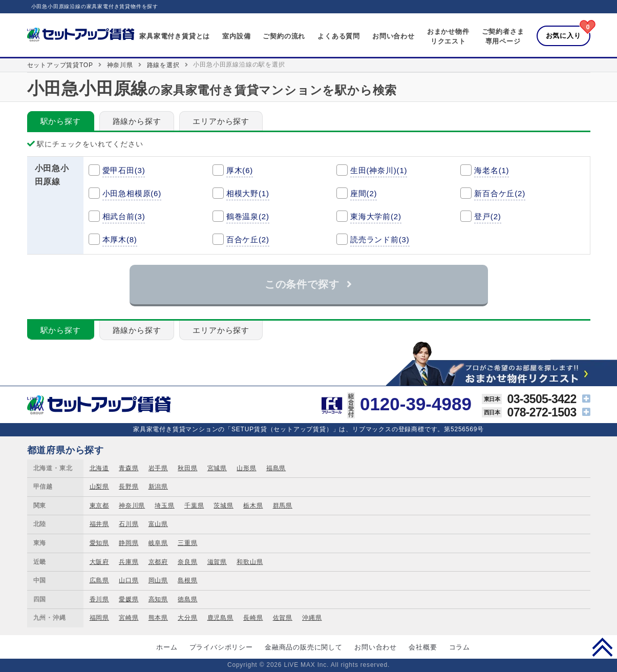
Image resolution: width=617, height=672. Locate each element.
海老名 (492, 170)
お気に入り (563, 36)
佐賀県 (283, 618)
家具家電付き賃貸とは (175, 36)
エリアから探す (221, 121)
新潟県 (158, 487)
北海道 (99, 468)
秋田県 (187, 468)
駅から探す (61, 121)
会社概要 (423, 647)
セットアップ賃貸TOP (60, 65)
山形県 (246, 468)
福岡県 (99, 618)
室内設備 (236, 36)
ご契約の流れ (284, 36)
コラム (460, 647)
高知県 (158, 599)
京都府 (158, 562)
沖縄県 (312, 618)
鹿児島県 (220, 618)
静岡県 (129, 543)
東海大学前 (376, 216)
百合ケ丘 (248, 239)
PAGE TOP (602, 647)
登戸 (487, 216)
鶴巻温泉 (248, 216)
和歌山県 (250, 562)
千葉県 (194, 506)
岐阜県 (158, 543)
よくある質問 (339, 36)
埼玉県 (164, 506)
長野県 (129, 487)
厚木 (240, 170)
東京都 (99, 506)
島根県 (187, 580)
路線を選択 (163, 65)
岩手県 (158, 468)
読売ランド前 (380, 239)
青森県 (129, 468)
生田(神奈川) (379, 170)
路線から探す (137, 121)
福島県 (276, 468)
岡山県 (158, 580)
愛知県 (99, 543)
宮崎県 (129, 618)
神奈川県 (120, 65)
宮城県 (217, 468)
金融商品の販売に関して (304, 647)
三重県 (187, 543)
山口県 (129, 580)
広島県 (99, 580)
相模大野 (248, 193)
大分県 (187, 618)
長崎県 (253, 618)
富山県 (158, 524)
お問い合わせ (393, 36)
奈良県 (187, 562)
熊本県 (158, 618)
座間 (364, 193)
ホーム (167, 647)
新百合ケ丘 (500, 193)
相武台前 (124, 216)
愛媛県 (129, 599)
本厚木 (120, 239)
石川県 (129, 524)
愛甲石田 (124, 170)
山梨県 (99, 487)
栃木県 (253, 506)
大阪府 (99, 562)
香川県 (99, 599)
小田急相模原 (132, 193)
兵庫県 (129, 562)
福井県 (99, 524)
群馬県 (283, 506)
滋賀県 (217, 562)
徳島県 (187, 599)
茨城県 (223, 506)
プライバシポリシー (221, 647)
